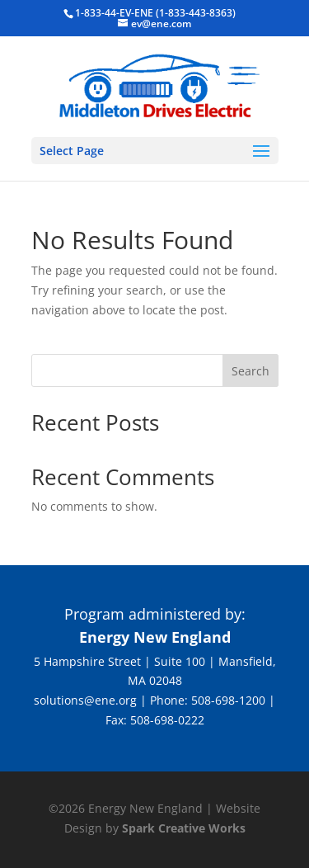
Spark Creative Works (184, 828)
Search (250, 371)
